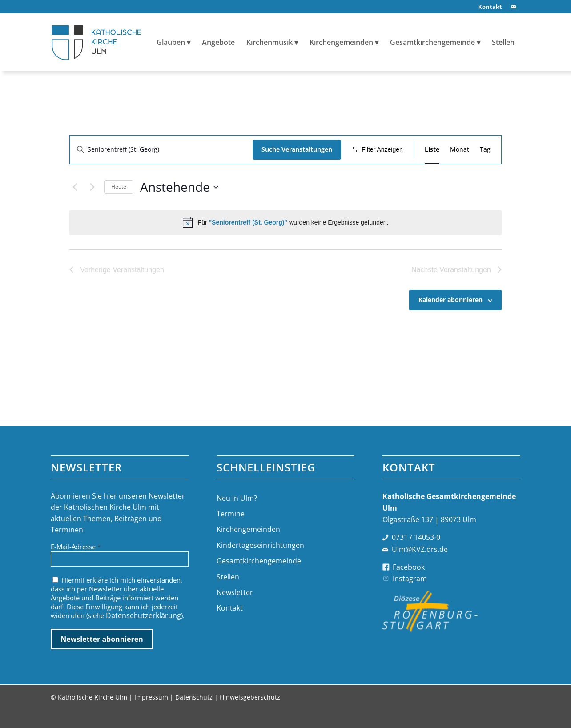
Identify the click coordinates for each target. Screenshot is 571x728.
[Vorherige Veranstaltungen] (75, 213)
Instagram (410, 597)
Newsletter (235, 611)
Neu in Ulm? (237, 516)
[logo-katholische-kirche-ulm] (97, 42)
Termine (231, 532)
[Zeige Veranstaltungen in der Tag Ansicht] (485, 150)
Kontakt (230, 626)
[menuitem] (488, 7)
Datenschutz (194, 715)
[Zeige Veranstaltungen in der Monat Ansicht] (460, 150)
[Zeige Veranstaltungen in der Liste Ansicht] (432, 150)
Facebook (409, 585)
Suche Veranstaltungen (294, 149)
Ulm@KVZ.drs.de (420, 567)
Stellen (228, 595)
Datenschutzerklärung (143, 633)
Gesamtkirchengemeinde (259, 579)
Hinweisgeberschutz (250, 715)
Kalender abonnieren (450, 326)
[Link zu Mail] (514, 7)
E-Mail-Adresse (76, 564)
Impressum (151, 715)
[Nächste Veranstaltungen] (92, 213)
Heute (119, 213)
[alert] (285, 249)
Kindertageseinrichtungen (260, 563)
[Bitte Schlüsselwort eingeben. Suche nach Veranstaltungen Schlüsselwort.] (160, 150)
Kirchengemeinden (248, 547)
